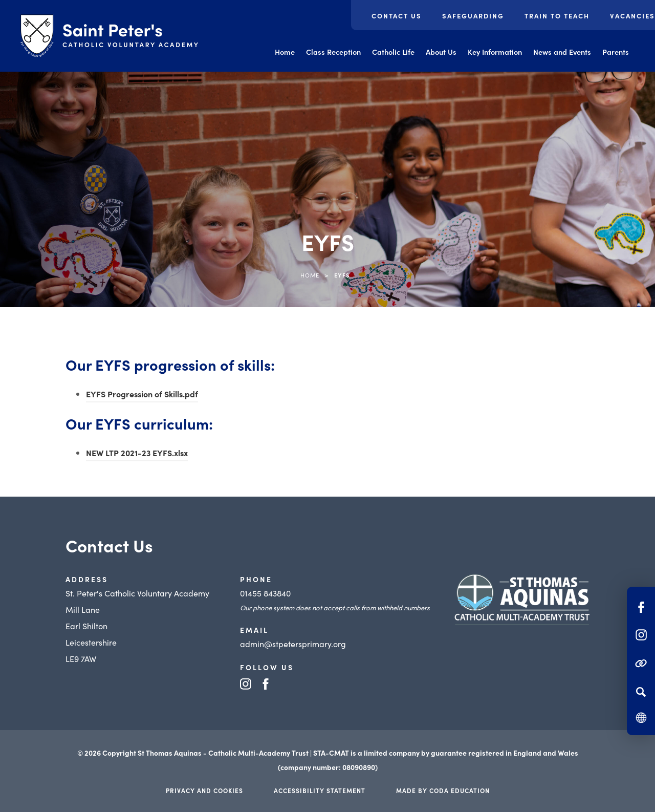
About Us (441, 52)
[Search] (641, 692)
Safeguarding (473, 16)
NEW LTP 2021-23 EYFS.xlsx (137, 453)
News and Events (562, 52)
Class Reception (333, 52)
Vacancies (632, 16)
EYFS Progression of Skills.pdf (142, 394)
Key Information (495, 52)
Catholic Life (393, 52)
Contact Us (397, 16)
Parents (616, 52)
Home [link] (310, 275)
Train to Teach (557, 16)
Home (285, 52)
